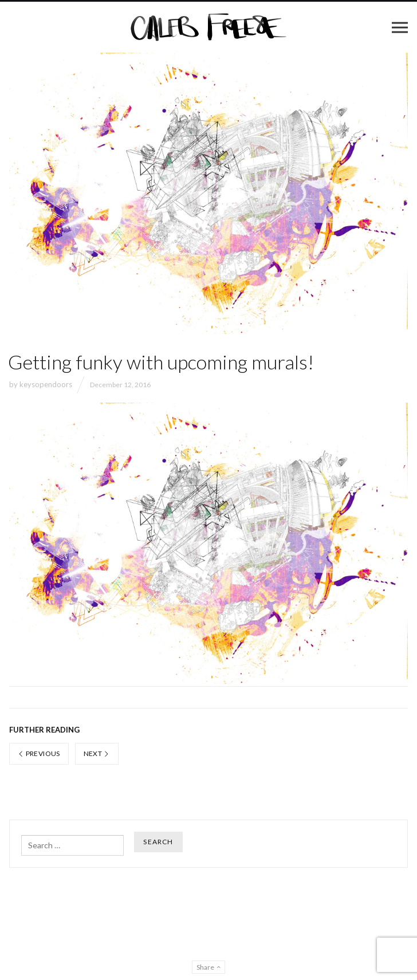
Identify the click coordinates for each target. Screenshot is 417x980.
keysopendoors (46, 384)
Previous (39, 753)
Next (97, 753)
